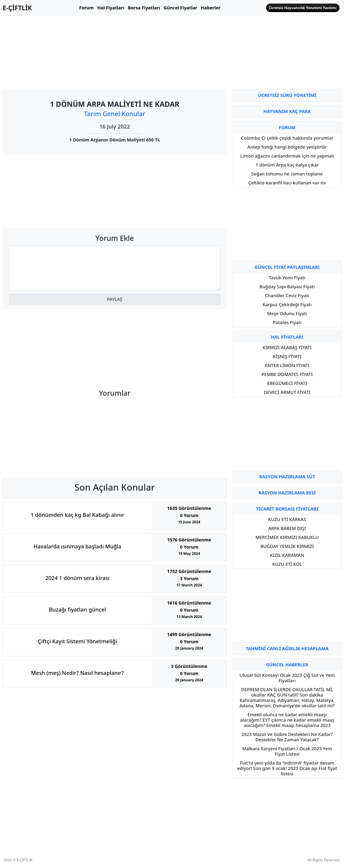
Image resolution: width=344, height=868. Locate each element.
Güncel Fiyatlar (180, 8)
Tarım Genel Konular (115, 114)
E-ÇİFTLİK (17, 8)
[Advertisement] (115, 51)
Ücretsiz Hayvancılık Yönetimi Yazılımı (303, 8)
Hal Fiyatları (111, 8)
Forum (86, 8)
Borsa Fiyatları (144, 8)
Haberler (211, 8)
